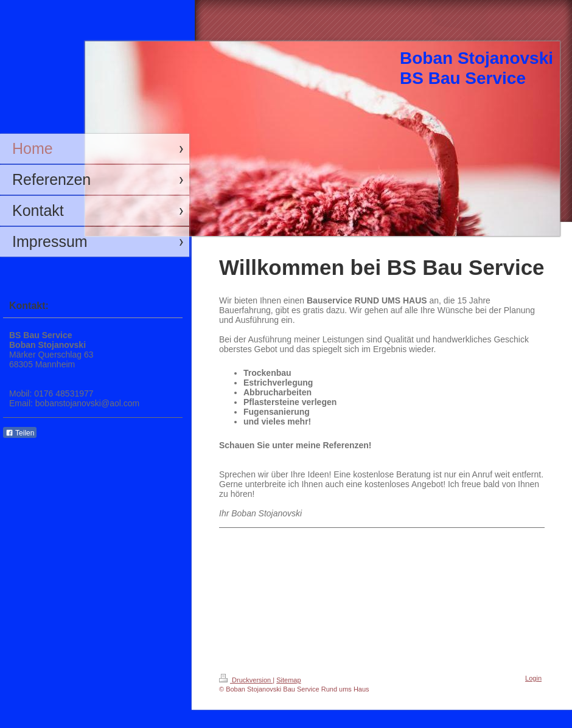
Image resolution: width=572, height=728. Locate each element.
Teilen (20, 433)
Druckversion (246, 680)
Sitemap (288, 680)
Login (533, 678)
